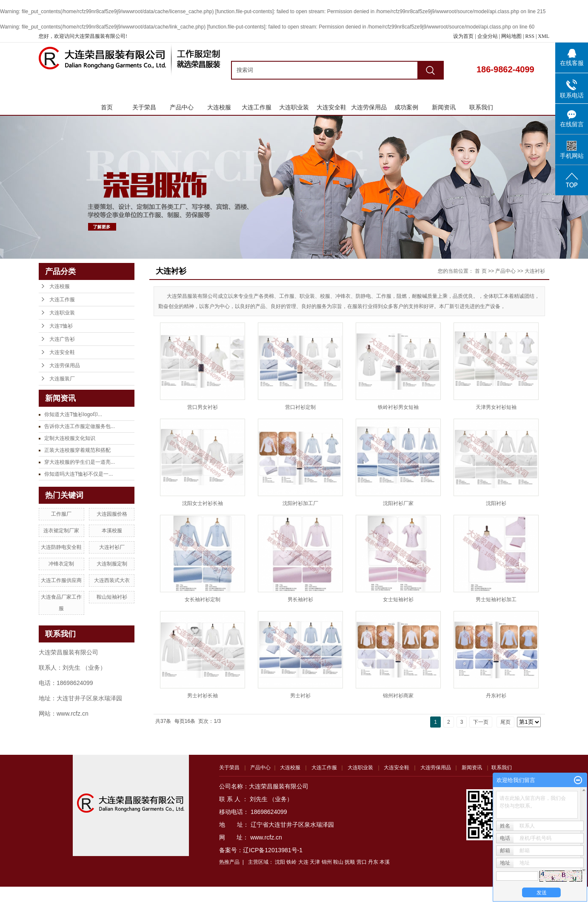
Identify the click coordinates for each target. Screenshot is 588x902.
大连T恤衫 (61, 326)
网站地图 (512, 36)
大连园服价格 (112, 514)
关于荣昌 (144, 107)
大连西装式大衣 (112, 580)
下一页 (481, 722)
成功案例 (406, 107)
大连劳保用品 (369, 107)
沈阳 (280, 862)
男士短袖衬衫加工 (496, 599)
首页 (107, 107)
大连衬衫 (535, 271)
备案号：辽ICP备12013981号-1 (261, 850)
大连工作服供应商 (61, 580)
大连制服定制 (112, 564)
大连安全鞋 (331, 107)
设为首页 (463, 36)
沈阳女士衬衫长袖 (203, 503)
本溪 (385, 862)
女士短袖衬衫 (398, 599)
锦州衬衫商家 (398, 696)
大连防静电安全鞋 (61, 547)
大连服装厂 (62, 379)
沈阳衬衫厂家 (398, 503)
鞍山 (338, 862)
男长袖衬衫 (300, 599)
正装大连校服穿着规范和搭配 (77, 450)
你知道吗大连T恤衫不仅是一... (78, 474)
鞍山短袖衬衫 (112, 597)
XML (544, 36)
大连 (303, 862)
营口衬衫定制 (300, 407)
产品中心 (182, 107)
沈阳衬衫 (496, 503)
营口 (362, 862)
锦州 (327, 862)
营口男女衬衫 (203, 407)
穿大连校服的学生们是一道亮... (80, 462)
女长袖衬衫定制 (203, 599)
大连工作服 (257, 107)
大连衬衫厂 (112, 547)
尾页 (505, 722)
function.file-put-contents (244, 11)
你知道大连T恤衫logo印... (73, 414)
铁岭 (291, 862)
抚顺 (350, 862)
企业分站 (488, 36)
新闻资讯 (444, 107)
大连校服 (219, 107)
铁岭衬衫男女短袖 (398, 407)
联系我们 (481, 107)
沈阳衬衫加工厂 (300, 503)
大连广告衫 (62, 339)
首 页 (481, 271)
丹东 (373, 862)
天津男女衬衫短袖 (496, 407)
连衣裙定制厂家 (61, 531)
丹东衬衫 (496, 696)
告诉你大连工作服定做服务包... (80, 426)
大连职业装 (294, 107)
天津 (315, 862)
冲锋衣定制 (61, 564)
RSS (530, 36)
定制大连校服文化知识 (70, 438)
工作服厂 (61, 514)
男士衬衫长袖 (203, 696)
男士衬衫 (300, 696)
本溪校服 (112, 531)
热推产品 (229, 862)
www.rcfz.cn (266, 837)
